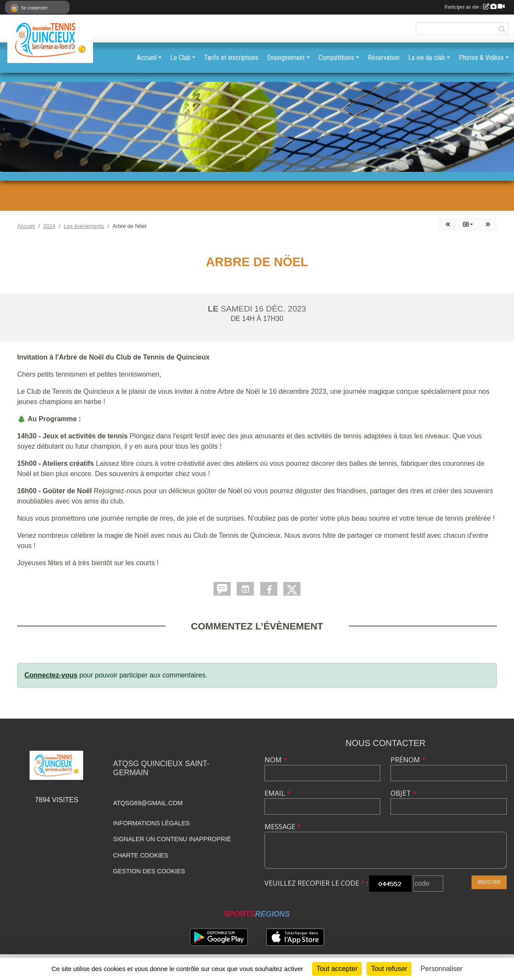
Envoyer (489, 882)
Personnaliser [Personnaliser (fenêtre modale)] (442, 969)
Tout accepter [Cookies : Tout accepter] (337, 969)
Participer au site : (475, 7)
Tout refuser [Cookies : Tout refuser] (389, 969)
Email (278, 793)
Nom (276, 760)
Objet (404, 793)
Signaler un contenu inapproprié (172, 839)
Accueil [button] (147, 58)
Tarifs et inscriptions (231, 58)
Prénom (408, 760)
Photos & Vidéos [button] (481, 58)
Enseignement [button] (286, 58)
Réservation (384, 58)
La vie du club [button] (427, 58)
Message (283, 827)
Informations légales (152, 823)
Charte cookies (141, 855)
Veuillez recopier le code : (316, 883)
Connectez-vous (51, 675)
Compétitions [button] (336, 58)
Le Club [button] (180, 58)
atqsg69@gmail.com (148, 803)
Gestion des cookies (149, 871)
